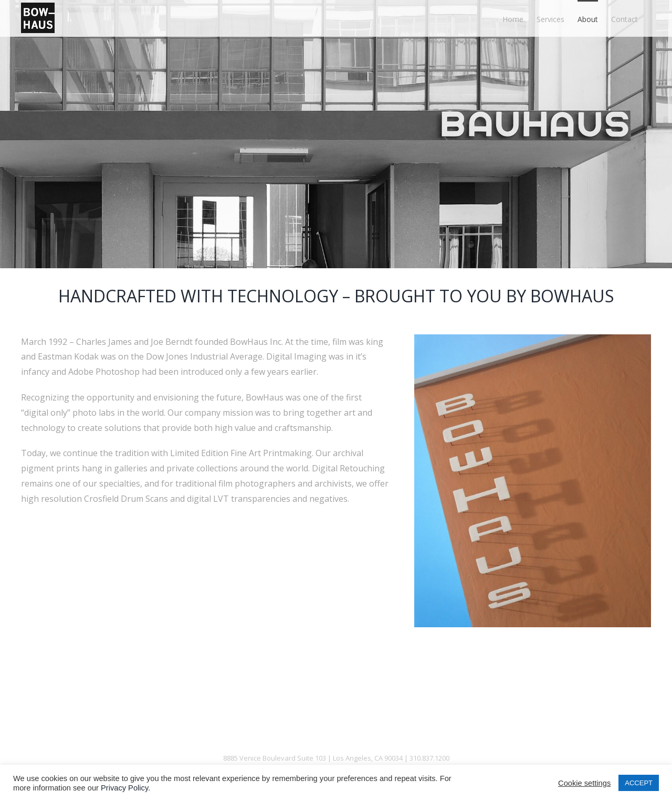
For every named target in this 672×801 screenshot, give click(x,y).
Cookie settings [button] (584, 783)
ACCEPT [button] (639, 783)
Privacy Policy (124, 788)
